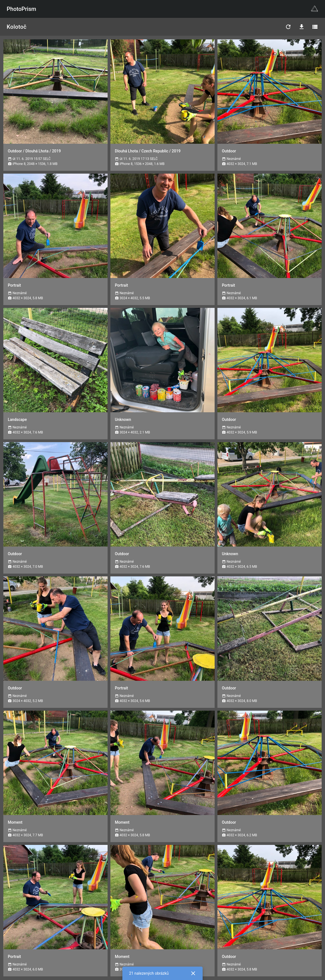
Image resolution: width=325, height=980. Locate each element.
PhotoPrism (21, 9)
